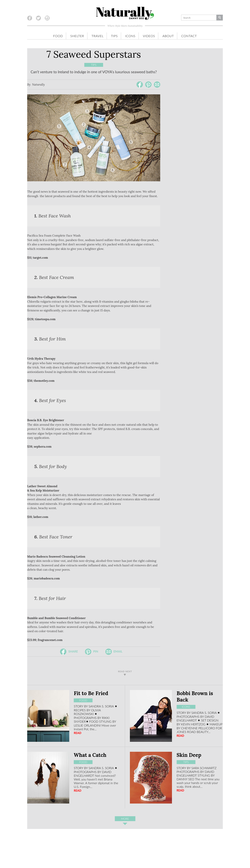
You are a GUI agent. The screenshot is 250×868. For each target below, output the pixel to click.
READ (77, 733)
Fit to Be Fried (91, 693)
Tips (114, 36)
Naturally (38, 84)
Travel (98, 36)
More (125, 819)
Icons (130, 36)
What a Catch (90, 755)
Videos (149, 36)
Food (58, 36)
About (168, 36)
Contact (189, 36)
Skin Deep (189, 755)
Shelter (77, 36)
